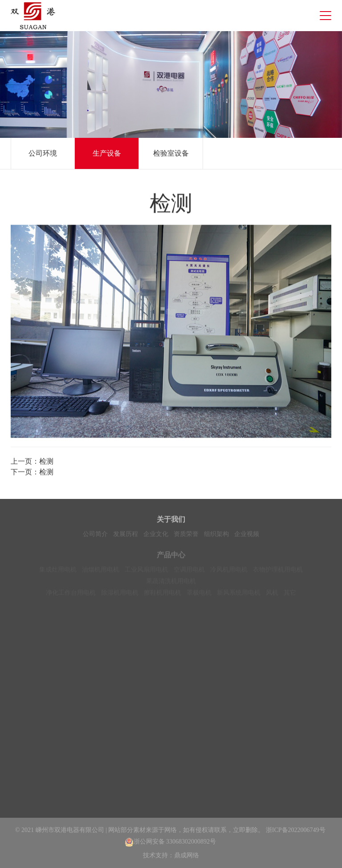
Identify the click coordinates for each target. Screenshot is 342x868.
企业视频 (247, 535)
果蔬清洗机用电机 (171, 583)
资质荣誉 (186, 535)
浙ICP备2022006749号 (296, 830)
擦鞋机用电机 (163, 595)
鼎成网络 (187, 855)
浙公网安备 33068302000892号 (171, 842)
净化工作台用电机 (71, 595)
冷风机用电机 (229, 572)
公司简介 (95, 535)
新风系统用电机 (239, 595)
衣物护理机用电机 (278, 572)
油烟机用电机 (101, 572)
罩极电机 (199, 595)
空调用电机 (189, 572)
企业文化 (156, 535)
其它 (290, 595)
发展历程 (126, 535)
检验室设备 (171, 153)
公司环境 (43, 153)
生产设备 (107, 153)
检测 (46, 463)
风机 (272, 595)
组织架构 (216, 535)
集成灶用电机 (58, 572)
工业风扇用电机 (147, 572)
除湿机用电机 (120, 595)
